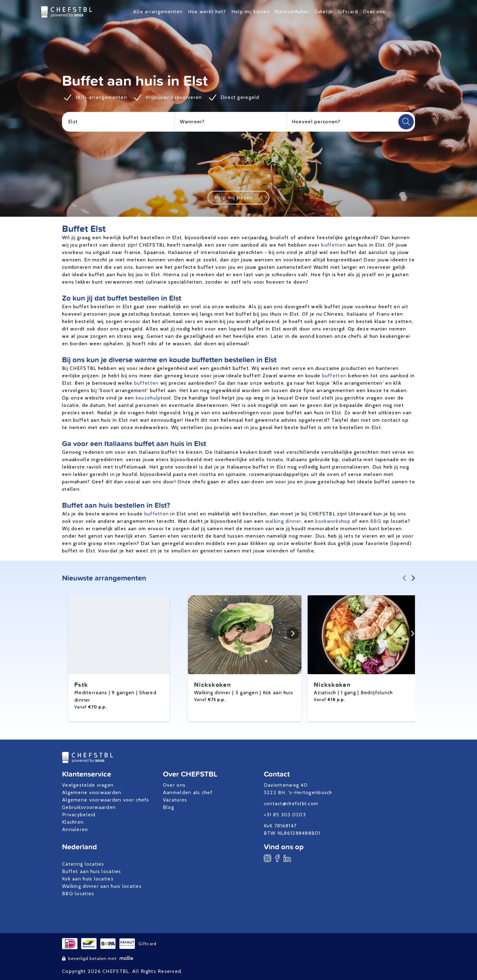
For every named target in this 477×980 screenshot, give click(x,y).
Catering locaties (83, 864)
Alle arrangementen (158, 12)
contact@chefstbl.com (291, 804)
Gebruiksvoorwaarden (89, 807)
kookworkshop (333, 521)
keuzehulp (148, 398)
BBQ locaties (78, 894)
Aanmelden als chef (188, 792)
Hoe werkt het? (207, 12)
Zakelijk (324, 12)
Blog (168, 807)
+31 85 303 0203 (285, 815)
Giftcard (348, 12)
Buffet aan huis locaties (92, 871)
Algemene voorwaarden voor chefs (106, 800)
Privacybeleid (79, 815)
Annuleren (75, 829)
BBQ (376, 521)
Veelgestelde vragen (88, 785)
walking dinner (283, 521)
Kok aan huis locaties (88, 879)
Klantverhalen (292, 12)
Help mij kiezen (251, 12)
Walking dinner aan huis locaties (102, 886)
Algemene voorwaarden (92, 792)
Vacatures (175, 800)
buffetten (334, 245)
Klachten (73, 822)
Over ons (374, 12)
